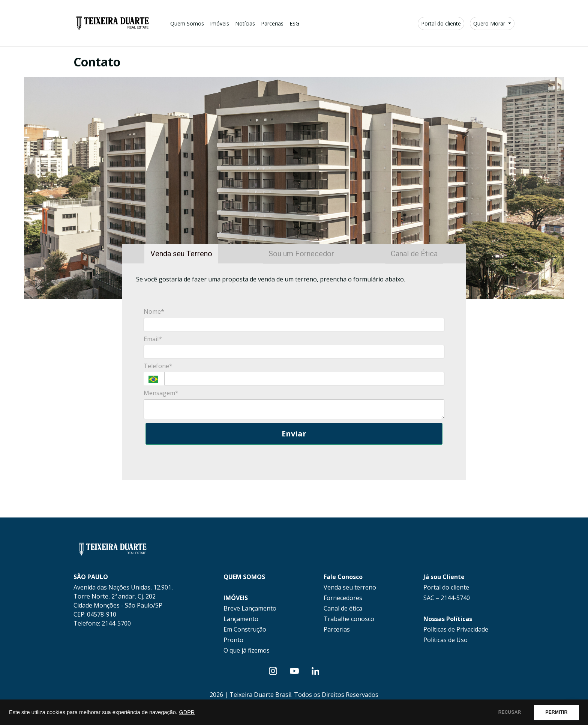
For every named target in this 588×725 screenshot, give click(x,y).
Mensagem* (161, 393)
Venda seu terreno (350, 587)
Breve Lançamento (250, 608)
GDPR (187, 712)
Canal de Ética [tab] (414, 254)
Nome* (154, 311)
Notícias (245, 23)
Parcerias (272, 23)
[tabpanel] (294, 372)
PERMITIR (555, 712)
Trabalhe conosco (349, 619)
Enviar (294, 434)
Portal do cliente (441, 23)
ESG (294, 23)
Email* (153, 339)
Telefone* (158, 366)
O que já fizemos (247, 650)
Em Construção (245, 629)
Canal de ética (343, 608)
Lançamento (241, 619)
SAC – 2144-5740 (447, 598)
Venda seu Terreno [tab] (181, 254)
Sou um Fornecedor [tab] (301, 254)
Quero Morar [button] (490, 23)
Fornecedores (343, 598)
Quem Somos (187, 23)
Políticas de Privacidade (456, 629)
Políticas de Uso (445, 640)
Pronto (233, 640)
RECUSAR (505, 712)
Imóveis (220, 23)
